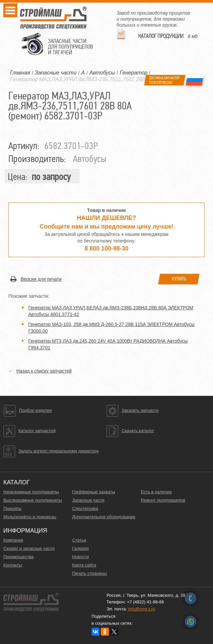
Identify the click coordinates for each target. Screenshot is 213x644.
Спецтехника (85, 508)
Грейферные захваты (94, 492)
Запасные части (88, 500)
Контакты (13, 565)
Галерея (81, 548)
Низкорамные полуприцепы (31, 492)
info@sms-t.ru (142, 609)
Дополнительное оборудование (104, 517)
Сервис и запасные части (29, 548)
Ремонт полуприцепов (163, 500)
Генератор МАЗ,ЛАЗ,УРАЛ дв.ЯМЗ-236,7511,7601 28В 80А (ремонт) (96, 79)
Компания (13, 540)
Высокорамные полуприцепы (33, 500)
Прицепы (12, 508)
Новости (81, 557)
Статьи (79, 540)
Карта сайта (84, 565)
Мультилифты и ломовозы (30, 517)
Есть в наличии (156, 492)
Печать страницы (90, 573)
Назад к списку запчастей (44, 371)
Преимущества (18, 557)
